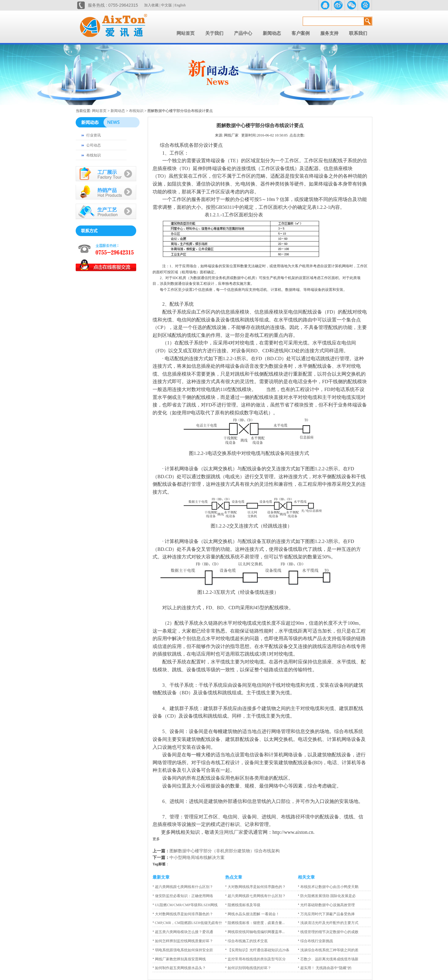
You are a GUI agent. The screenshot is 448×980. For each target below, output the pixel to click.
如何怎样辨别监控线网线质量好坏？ (183, 941)
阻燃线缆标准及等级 (243, 905)
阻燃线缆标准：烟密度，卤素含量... (255, 923)
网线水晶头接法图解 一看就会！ (252, 914)
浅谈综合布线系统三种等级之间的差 (328, 950)
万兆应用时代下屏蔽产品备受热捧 (326, 914)
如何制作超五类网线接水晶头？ (179, 968)
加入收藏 (151, 5)
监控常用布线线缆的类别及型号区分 (255, 959)
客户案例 (301, 33)
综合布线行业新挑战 (315, 941)
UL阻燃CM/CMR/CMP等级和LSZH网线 (185, 905)
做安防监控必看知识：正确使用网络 (183, 896)
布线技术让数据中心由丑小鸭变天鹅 (328, 887)
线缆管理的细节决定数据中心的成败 (328, 932)
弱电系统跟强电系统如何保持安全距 (183, 950)
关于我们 (214, 33)
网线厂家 (234, 832)
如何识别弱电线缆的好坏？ (248, 968)
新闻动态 (272, 33)
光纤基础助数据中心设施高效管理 (326, 905)
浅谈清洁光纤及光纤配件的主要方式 (328, 923)
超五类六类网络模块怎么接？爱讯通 (183, 932)
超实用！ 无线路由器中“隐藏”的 (325, 968)
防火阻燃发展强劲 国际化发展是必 (327, 896)
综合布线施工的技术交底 (246, 941)
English (180, 5)
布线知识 (136, 111)
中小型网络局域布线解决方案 (197, 858)
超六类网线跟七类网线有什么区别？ (183, 887)
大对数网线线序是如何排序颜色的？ (183, 914)
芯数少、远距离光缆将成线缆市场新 (328, 959)
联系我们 (358, 33)
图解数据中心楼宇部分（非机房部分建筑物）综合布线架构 (225, 851)
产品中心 (243, 33)
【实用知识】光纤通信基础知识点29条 (257, 950)
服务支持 (329, 33)
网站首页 (186, 33)
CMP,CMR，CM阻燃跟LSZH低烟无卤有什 (187, 923)
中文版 (166, 5)
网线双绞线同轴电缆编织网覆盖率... (255, 932)
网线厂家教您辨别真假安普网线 (179, 959)
